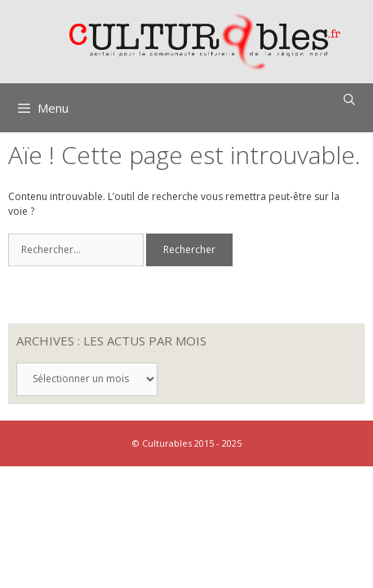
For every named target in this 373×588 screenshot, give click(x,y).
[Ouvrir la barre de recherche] (349, 100)
